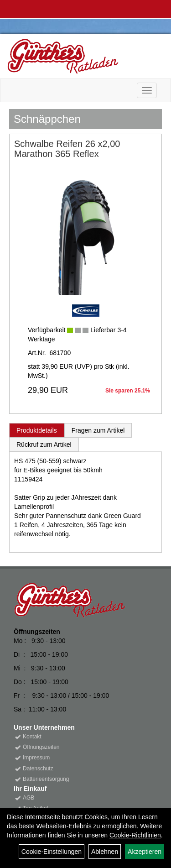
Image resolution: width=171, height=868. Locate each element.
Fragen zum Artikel (98, 430)
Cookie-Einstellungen (52, 852)
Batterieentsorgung (46, 779)
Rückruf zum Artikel (44, 444)
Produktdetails (37, 430)
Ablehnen (105, 852)
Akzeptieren (145, 852)
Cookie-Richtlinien (135, 835)
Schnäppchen (47, 119)
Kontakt (32, 737)
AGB (28, 798)
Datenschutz (38, 769)
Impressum (36, 758)
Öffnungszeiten (41, 747)
